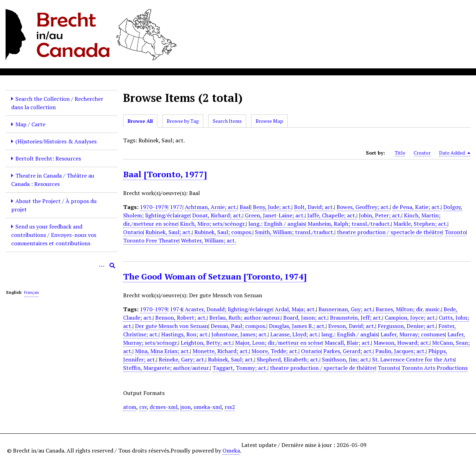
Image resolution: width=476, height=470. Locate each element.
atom (130, 407)
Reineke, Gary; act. (182, 359)
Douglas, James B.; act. (297, 326)
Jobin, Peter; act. (380, 215)
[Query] (62, 266)
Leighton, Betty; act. (207, 343)
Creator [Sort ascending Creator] (422, 153)
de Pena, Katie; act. (417, 207)
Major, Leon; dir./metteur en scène (279, 343)
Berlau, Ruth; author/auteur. (245, 318)
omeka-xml (208, 407)
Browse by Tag (183, 121)
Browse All (140, 121)
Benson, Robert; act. (181, 318)
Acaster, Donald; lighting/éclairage (229, 309)
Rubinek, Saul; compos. (223, 232)
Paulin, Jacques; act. (401, 351)
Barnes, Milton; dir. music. (408, 309)
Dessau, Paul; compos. (239, 326)
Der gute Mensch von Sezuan (172, 326)
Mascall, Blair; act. (348, 343)
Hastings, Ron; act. (185, 334)
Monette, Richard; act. (221, 351)
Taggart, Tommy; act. (240, 368)
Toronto (455, 232)
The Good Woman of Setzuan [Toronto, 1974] (215, 276)
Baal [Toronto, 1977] (165, 174)
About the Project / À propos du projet (54, 205)
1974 (176, 309)
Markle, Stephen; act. (420, 224)
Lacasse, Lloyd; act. (294, 334)
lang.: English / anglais (277, 224)
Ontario (133, 232)
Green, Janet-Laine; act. (275, 215)
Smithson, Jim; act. (346, 359)
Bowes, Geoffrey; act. (363, 207)
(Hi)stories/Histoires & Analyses (56, 141)
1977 (176, 207)
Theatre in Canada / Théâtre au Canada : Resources (53, 180)
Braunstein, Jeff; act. (356, 318)
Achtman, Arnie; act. (211, 207)
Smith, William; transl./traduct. (295, 232)
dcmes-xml (164, 407)
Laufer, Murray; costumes (413, 334)
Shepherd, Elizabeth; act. (288, 359)
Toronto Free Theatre (151, 240)
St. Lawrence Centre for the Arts (413, 359)
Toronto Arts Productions (435, 368)
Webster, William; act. (209, 240)
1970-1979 (154, 207)
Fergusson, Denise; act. (407, 326)
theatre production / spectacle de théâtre (390, 232)
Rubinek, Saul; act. (169, 232)
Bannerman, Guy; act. (346, 309)
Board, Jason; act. (305, 318)
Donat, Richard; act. (217, 215)
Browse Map (269, 121)
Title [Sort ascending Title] (400, 153)
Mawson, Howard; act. (402, 343)
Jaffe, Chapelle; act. (332, 215)
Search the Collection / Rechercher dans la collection (57, 103)
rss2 (230, 407)
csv (143, 407)
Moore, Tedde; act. (275, 351)
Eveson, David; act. (352, 326)
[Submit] (112, 266)
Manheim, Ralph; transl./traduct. (349, 224)
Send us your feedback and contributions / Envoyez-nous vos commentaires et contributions (54, 235)
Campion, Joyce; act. (410, 318)
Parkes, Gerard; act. (348, 351)
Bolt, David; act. (314, 207)
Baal (245, 207)
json (186, 407)
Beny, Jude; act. (272, 207)
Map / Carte (30, 124)
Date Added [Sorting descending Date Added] (455, 153)
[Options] (102, 266)
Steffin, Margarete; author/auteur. (167, 368)
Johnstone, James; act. (240, 334)
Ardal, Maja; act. (295, 309)
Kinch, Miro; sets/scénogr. (213, 224)
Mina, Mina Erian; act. (163, 351)
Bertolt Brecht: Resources (48, 158)
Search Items (227, 121)
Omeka (231, 450)
